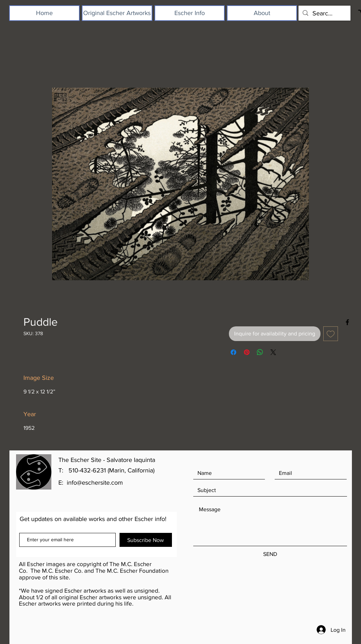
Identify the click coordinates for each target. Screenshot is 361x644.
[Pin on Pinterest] (247, 352)
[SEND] (270, 554)
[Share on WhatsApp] (260, 352)
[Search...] (324, 13)
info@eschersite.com (95, 483)
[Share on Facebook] (233, 352)
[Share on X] (273, 352)
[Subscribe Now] (146, 540)
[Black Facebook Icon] (347, 322)
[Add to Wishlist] (331, 334)
